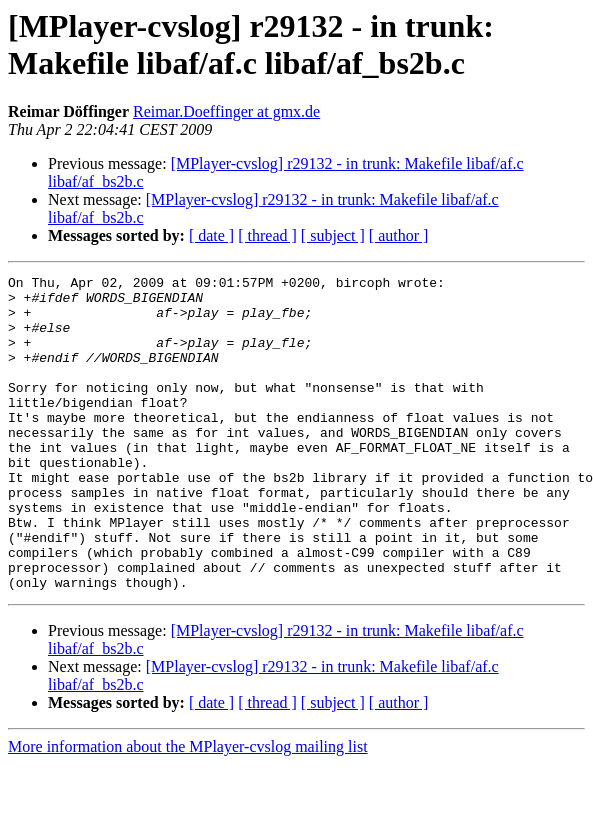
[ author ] (399, 235)
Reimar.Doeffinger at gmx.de (226, 111)
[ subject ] (333, 235)
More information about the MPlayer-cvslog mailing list (188, 809)
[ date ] (211, 235)
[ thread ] (267, 235)
